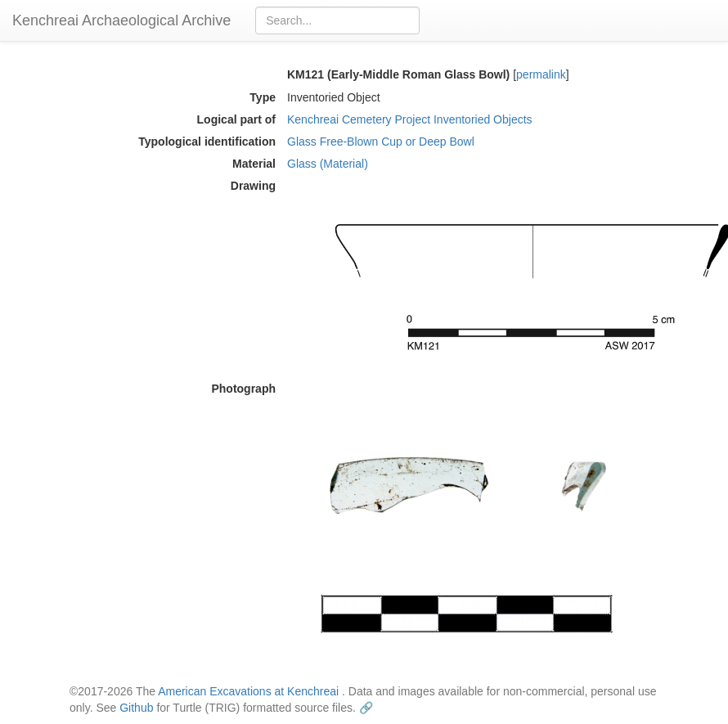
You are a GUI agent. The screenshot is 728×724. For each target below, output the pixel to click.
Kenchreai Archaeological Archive (121, 20)
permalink (541, 74)
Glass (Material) (328, 164)
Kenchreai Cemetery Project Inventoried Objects (410, 119)
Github (136, 708)
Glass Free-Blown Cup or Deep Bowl (381, 142)
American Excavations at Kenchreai (248, 691)
